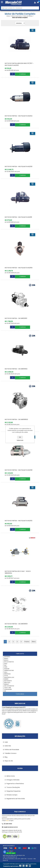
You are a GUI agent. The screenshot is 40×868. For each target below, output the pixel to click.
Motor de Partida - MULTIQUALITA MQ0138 (19, 470)
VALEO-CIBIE (8, 688)
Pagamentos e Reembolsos (15, 784)
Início (8, 16)
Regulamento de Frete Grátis (16, 799)
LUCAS (6, 676)
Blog (6, 757)
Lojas (6, 742)
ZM (5, 691)
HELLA (6, 672)
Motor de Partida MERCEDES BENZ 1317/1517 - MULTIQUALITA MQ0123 (19, 64)
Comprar (22, 74)
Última (34, 642)
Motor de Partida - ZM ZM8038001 (16, 624)
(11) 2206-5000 (7, 824)
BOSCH (6, 660)
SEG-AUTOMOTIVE (9, 686)
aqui (7, 820)
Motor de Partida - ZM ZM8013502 (16, 369)
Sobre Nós (8, 746)
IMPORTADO (7, 674)
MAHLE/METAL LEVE (9, 677)
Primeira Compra (12, 795)
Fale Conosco (20, 812)
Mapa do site (9, 761)
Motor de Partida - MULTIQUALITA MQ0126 (19, 166)
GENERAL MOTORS (9, 670)
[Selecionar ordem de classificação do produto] (20, 23)
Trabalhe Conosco (11, 753)
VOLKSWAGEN (8, 689)
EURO (6, 664)
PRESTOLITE (7, 682)
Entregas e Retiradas (13, 780)
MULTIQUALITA (8, 681)
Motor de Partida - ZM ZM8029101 (16, 318)
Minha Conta (11, 776)
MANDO (6, 679)
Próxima (27, 642)
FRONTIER (7, 669)
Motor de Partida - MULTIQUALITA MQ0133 (19, 521)
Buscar (38, 8)
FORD (6, 667)
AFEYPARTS (7, 657)
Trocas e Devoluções (13, 787)
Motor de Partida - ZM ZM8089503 (16, 419)
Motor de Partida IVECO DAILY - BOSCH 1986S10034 (18, 572)
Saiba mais (20, 440)
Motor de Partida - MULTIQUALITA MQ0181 (18, 217)
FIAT (5, 665)
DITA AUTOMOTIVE (9, 662)
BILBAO (6, 658)
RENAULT (7, 684)
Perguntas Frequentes (13, 791)
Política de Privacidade (12, 750)
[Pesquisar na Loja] (20, 8)
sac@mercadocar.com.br (10, 827)
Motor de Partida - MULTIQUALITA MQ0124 (19, 116)
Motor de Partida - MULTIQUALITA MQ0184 (19, 268)
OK (20, 437)
